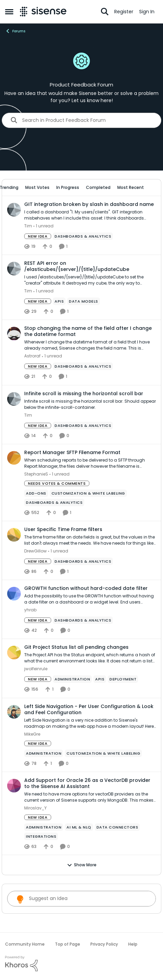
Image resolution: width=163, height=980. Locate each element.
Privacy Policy (104, 944)
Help (133, 944)
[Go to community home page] (43, 12)
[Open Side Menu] (9, 12)
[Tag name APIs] (59, 301)
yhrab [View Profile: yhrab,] (30, 610)
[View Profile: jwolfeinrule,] (14, 653)
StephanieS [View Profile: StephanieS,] (36, 474)
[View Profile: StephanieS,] (14, 458)
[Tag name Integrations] (41, 836)
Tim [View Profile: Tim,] (28, 226)
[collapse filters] (152, 187)
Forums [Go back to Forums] (15, 31)
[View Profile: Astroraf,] (14, 334)
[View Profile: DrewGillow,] (14, 535)
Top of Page (68, 944)
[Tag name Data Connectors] (117, 827)
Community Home (25, 944)
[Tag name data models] (84, 301)
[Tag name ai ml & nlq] (79, 827)
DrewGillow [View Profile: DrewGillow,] (35, 551)
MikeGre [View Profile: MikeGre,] (32, 734)
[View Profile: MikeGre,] (14, 712)
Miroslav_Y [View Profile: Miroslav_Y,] (35, 808)
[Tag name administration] (72, 679)
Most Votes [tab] (37, 187)
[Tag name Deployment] (123, 679)
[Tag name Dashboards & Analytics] (83, 236)
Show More (82, 865)
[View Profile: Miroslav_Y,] (14, 786)
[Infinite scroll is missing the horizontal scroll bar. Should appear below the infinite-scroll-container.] (90, 404)
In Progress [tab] (68, 187)
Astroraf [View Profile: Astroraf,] (32, 356)
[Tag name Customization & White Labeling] (88, 493)
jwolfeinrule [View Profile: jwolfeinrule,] (36, 669)
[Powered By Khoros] (81, 964)
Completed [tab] (98, 187)
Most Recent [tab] (131, 187)
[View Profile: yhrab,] (14, 594)
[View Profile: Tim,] (14, 210)
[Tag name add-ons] (36, 493)
